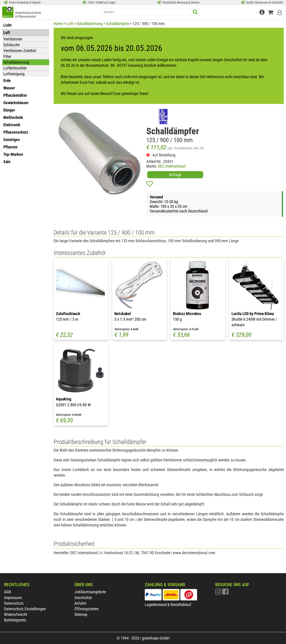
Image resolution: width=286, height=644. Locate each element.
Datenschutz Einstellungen (25, 609)
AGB (7, 592)
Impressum (13, 598)
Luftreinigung (14, 74)
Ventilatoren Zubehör (20, 51)
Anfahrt (80, 603)
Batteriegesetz (15, 620)
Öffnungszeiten (87, 609)
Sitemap (81, 614)
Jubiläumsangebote (90, 592)
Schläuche (12, 45)
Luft (70, 24)
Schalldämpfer (118, 24)
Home (58, 24)
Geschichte (83, 598)
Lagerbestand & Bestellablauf (168, 605)
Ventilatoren (13, 39)
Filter (7, 56)
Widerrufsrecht (16, 614)
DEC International (172, 166)
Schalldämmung (16, 62)
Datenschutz (14, 603)
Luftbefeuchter (15, 68)
